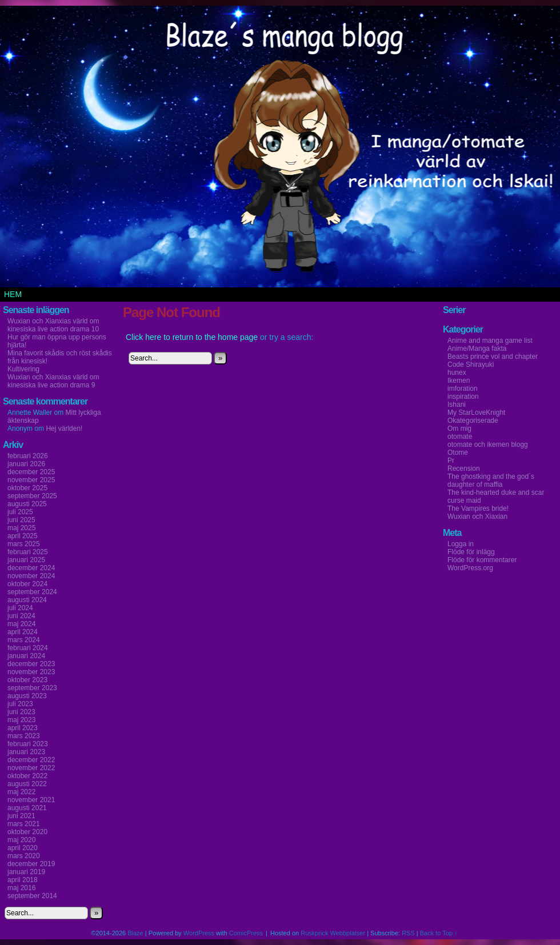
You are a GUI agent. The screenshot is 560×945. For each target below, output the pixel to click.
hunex (457, 373)
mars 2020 (24, 856)
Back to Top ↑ (439, 933)
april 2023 (23, 728)
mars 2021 (24, 824)
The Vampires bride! (478, 508)
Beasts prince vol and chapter (493, 357)
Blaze (135, 933)
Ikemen (459, 381)
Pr (451, 461)
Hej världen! (64, 429)
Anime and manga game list (490, 341)
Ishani (457, 405)
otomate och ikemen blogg (488, 445)
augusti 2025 (27, 504)
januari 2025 (26, 560)
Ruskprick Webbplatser (333, 933)
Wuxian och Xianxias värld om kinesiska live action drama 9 (53, 381)
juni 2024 (21, 616)
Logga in (461, 544)
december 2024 (31, 568)
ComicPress (246, 933)
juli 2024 (20, 608)
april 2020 (23, 848)
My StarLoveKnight (476, 413)
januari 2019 (26, 872)
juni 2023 (21, 712)
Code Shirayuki (471, 365)
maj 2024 (21, 624)
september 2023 (32, 688)
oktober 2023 (27, 680)
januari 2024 (26, 656)
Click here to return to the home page (192, 337)
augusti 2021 (27, 808)
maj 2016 (21, 888)
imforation (463, 389)
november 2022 (31, 768)
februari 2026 (28, 456)
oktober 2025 (27, 488)
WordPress (199, 933)
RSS (408, 933)
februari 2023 (28, 744)
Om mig (459, 429)
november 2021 (31, 800)
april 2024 (23, 632)
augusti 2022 (27, 784)
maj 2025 (21, 528)
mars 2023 (24, 736)
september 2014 (32, 896)
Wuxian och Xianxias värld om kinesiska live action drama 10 (53, 325)
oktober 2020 (27, 832)
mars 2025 (24, 544)
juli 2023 (20, 704)
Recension (464, 469)
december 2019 (31, 864)
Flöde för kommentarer (482, 560)
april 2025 (23, 536)
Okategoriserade (473, 421)
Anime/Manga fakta (477, 349)
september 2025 (32, 496)
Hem (13, 294)
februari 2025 (28, 552)
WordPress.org (470, 568)
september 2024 (32, 592)
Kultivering (23, 369)
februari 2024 (28, 648)
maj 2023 (21, 720)
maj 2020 (21, 840)
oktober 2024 (27, 584)
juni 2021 (21, 816)
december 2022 (31, 760)
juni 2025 (21, 520)
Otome (458, 453)
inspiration (463, 397)
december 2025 (31, 472)
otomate (460, 437)
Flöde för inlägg (471, 552)
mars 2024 (24, 640)
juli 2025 (20, 512)
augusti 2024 (27, 600)
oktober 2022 (27, 776)
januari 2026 (26, 464)
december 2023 (31, 664)
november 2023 (31, 672)
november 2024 (31, 576)
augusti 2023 (27, 696)
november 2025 (31, 480)
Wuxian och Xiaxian (477, 516)
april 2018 (23, 880)
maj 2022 (21, 792)
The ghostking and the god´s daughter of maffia (491, 480)
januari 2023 (26, 752)
